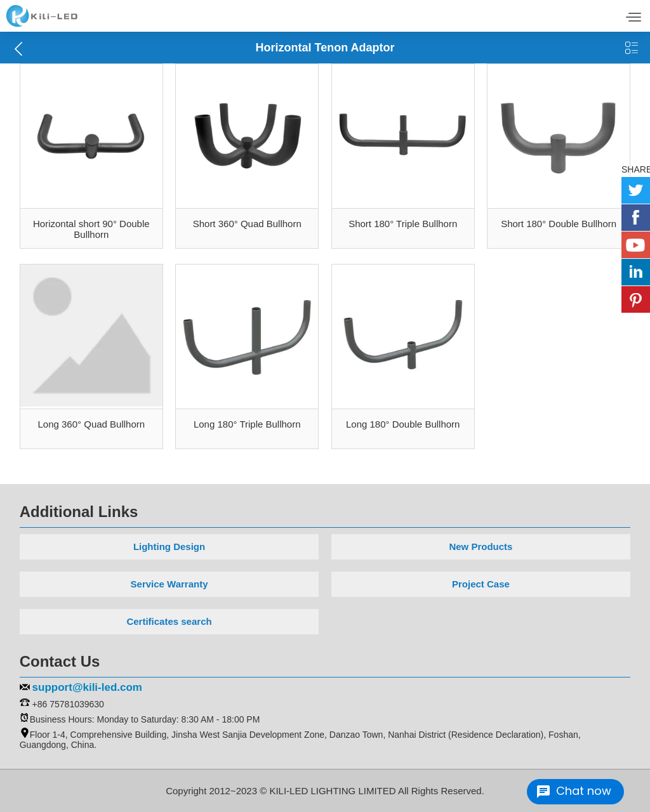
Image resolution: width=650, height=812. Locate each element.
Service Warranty (169, 584)
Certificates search (169, 621)
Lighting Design (169, 547)
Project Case (481, 584)
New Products (481, 547)
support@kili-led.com (87, 687)
